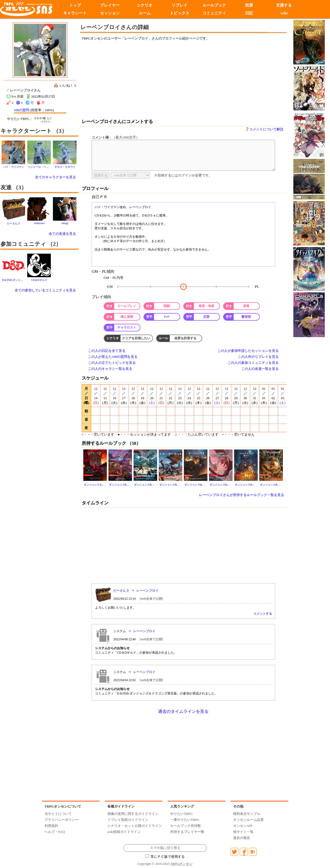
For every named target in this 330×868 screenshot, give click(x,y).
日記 (249, 13)
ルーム (145, 13)
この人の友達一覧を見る (260, 369)
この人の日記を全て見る (107, 351)
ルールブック (214, 5)
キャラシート (75, 13)
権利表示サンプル (247, 814)
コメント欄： (115, 137)
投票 (249, 5)
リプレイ (179, 5)
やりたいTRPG (181, 814)
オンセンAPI (243, 826)
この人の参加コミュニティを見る (253, 363)
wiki (284, 13)
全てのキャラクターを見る (56, 177)
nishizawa (39, 223)
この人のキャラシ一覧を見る (110, 369)
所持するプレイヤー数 (187, 832)
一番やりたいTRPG (185, 820)
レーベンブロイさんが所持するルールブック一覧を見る (242, 495)
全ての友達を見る (62, 234)
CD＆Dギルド (39, 280)
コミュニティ (214, 13)
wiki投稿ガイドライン (124, 832)
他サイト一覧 (243, 832)
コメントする (263, 614)
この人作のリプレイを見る (258, 357)
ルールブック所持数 (186, 826)
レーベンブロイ (147, 591)
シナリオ (145, 5)
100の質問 (22, 110)
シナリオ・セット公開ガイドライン (135, 826)
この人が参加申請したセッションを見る (248, 351)
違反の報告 (242, 838)
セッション (110, 13)
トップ (75, 5)
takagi (65, 223)
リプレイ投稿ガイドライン (128, 820)
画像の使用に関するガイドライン (133, 814)
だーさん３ (14, 223)
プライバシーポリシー (62, 820)
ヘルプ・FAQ (55, 832)
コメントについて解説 (266, 129)
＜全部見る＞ (46, 122)
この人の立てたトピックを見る (112, 363)
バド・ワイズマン (14, 167)
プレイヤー (110, 5)
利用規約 (51, 826)
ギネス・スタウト (65, 167)
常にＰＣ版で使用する (165, 857)
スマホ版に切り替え (165, 848)
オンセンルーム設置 (248, 820)
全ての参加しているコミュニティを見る (45, 290)
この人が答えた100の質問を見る (113, 357)
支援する (284, 5)
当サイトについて (58, 814)
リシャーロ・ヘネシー (41, 167)
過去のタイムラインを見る (183, 711)
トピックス (180, 13)
